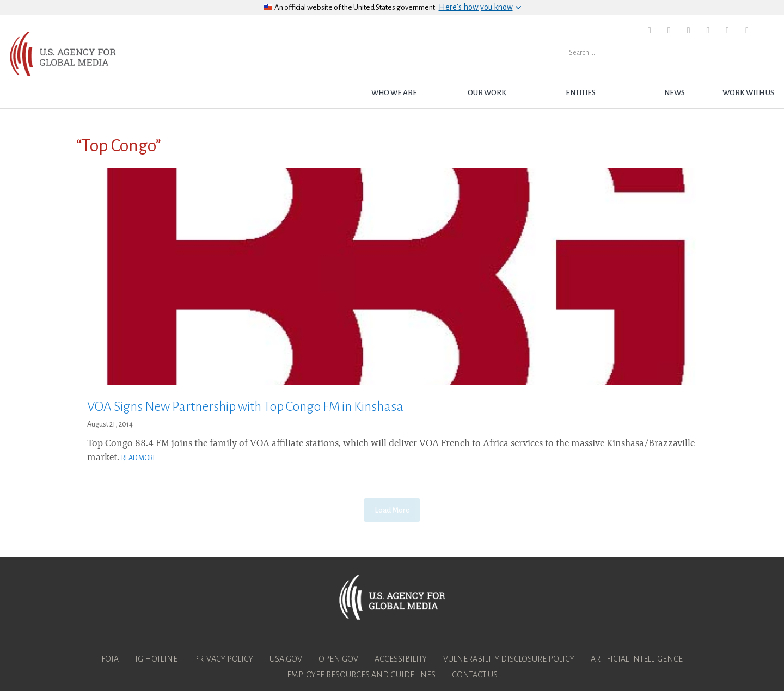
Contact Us (475, 675)
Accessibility (401, 659)
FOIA (110, 659)
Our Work (487, 93)
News (675, 93)
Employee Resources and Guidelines (361, 675)
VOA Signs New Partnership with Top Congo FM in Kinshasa (245, 406)
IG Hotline (156, 659)
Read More (139, 458)
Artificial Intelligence (637, 659)
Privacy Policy (223, 659)
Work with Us (748, 93)
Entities (581, 93)
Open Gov (338, 659)
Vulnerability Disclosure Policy (509, 659)
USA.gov (286, 659)
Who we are (394, 93)
